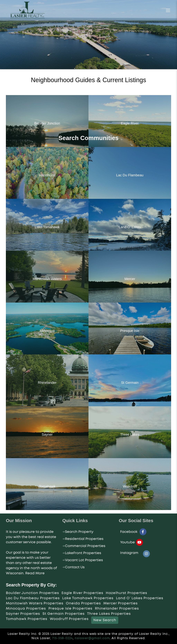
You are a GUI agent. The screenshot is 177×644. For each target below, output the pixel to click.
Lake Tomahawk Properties (88, 598)
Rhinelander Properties (117, 609)
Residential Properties (84, 539)
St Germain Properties (64, 614)
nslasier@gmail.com (92, 638)
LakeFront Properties (83, 553)
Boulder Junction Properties (32, 593)
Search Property (79, 532)
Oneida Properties (83, 603)
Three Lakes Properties (109, 614)
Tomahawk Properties (27, 619)
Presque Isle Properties (70, 609)
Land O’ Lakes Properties (140, 598)
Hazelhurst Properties (126, 593)
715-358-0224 (62, 638)
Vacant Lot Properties (84, 560)
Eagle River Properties (82, 593)
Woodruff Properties (69, 619)
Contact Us (75, 567)
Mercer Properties (120, 603)
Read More (35, 573)
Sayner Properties (23, 614)
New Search (105, 620)
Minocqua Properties (26, 609)
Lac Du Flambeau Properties (33, 598)
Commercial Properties (85, 546)
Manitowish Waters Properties (35, 603)
